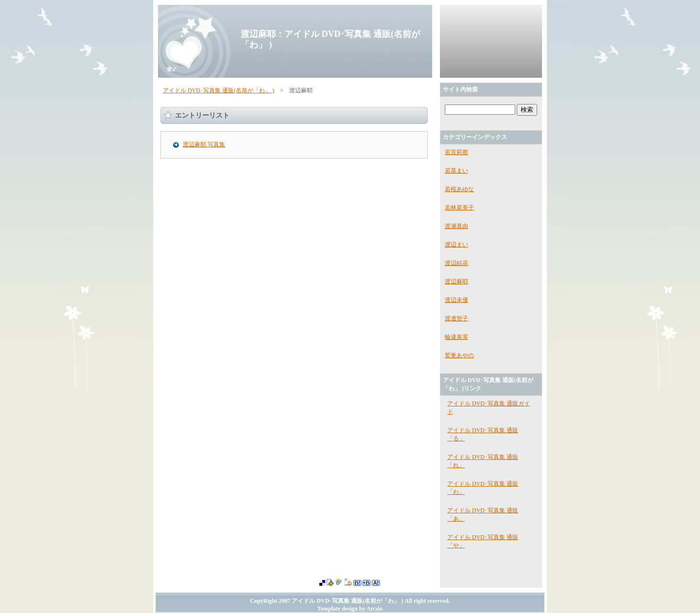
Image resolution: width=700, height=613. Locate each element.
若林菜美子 (459, 208)
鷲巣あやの (459, 355)
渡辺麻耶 (456, 281)
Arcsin (375, 609)
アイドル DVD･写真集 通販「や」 (483, 541)
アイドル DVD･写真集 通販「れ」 (483, 461)
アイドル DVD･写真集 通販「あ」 (483, 515)
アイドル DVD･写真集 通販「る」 (483, 434)
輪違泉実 (456, 337)
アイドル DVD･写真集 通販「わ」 (483, 488)
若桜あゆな (459, 189)
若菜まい (456, 171)
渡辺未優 (456, 300)
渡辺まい (456, 245)
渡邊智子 (456, 318)
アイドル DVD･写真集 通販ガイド (489, 408)
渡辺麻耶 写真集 (204, 144)
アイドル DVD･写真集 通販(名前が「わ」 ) (219, 90)
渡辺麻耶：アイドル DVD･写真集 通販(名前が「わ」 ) (330, 39)
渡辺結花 (456, 263)
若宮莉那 (456, 152)
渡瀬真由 (456, 226)
